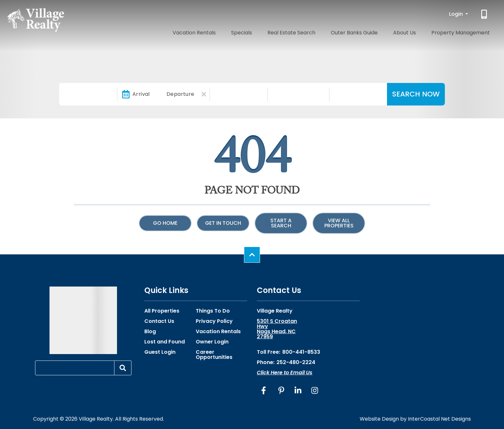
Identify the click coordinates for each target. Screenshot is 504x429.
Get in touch (223, 223)
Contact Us (159, 321)
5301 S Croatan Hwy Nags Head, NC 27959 (277, 329)
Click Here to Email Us (285, 373)
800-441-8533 (301, 352)
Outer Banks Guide (378, 31)
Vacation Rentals (245, 31)
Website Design (379, 419)
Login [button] (457, 14)
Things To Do (213, 311)
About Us (419, 31)
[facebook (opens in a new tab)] (265, 390)
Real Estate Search (324, 31)
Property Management (466, 31)
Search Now (416, 94)
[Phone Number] (485, 14)
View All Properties (339, 223)
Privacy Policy (214, 321)
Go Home (165, 223)
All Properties (162, 311)
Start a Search (281, 223)
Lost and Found (165, 342)
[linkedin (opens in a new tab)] (298, 390)
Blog (150, 332)
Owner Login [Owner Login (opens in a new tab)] (212, 342)
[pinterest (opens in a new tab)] (281, 390)
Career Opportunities (214, 355)
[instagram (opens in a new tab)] (315, 390)
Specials (283, 31)
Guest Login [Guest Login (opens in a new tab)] (160, 352)
